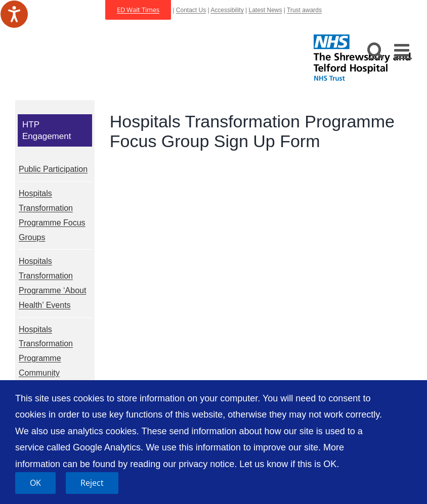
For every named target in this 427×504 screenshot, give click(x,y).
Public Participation (53, 169)
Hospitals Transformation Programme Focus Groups (52, 215)
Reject (92, 483)
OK (35, 483)
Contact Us (191, 10)
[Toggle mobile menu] (403, 50)
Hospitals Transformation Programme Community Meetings (46, 358)
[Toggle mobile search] (376, 50)
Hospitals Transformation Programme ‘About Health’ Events (52, 283)
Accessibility (227, 10)
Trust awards (304, 10)
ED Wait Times (138, 10)
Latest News (265, 10)
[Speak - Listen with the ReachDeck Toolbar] (14, 14)
